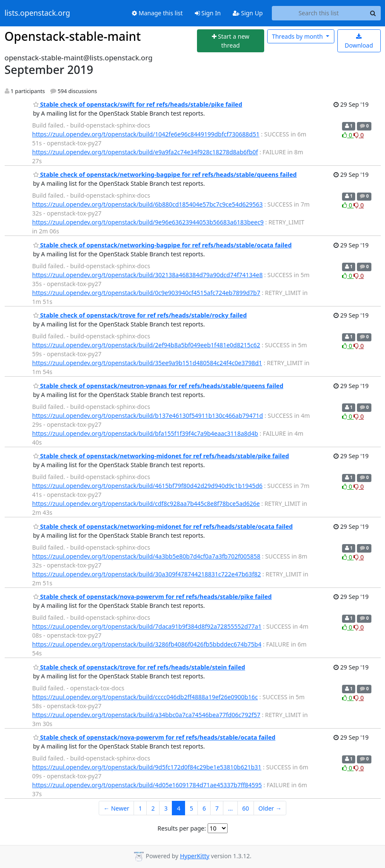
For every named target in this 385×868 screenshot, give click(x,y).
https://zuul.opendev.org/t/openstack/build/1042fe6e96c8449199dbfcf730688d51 (146, 134)
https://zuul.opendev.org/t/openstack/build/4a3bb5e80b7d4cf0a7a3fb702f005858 (147, 556)
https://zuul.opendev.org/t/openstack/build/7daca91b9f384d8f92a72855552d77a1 (147, 626)
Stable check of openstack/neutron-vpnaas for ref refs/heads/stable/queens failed (158, 386)
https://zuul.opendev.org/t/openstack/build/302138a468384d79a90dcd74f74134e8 (148, 275)
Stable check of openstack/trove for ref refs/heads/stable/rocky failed (140, 315)
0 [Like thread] (348, 135)
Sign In (208, 13)
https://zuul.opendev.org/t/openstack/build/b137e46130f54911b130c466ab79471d (148, 416)
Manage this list (157, 13)
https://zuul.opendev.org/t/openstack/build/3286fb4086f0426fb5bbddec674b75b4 (147, 644)
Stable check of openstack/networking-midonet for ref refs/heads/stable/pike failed (161, 456)
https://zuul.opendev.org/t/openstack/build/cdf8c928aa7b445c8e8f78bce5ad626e (146, 503)
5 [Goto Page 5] (191, 808)
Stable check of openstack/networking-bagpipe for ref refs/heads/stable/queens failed (165, 174)
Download (359, 41)
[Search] (373, 13)
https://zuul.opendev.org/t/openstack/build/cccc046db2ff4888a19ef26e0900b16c (145, 697)
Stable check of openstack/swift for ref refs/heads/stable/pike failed (138, 104)
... (230, 808)
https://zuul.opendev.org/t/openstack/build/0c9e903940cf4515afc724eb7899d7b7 (146, 293)
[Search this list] (319, 13)
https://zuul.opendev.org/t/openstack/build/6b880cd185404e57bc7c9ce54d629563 (148, 204)
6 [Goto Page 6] (204, 808)
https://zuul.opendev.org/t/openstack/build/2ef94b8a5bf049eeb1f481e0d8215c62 (146, 345)
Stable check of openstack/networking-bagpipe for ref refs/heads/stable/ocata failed (163, 245)
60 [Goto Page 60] (245, 808)
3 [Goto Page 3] (166, 808)
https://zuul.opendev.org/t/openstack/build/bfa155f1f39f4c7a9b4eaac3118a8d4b (145, 433)
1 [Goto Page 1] (140, 808)
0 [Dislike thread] (359, 135)
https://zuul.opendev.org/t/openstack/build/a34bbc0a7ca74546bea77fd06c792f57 (146, 715)
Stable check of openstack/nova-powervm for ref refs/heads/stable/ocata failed (154, 737)
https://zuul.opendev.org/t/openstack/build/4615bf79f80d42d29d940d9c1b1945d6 (148, 486)
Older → (270, 808)
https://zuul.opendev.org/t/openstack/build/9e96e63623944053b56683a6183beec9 (148, 222)
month (298, 36)
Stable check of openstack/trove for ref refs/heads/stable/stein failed (139, 667)
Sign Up (248, 13)
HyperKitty (195, 856)
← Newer (116, 808)
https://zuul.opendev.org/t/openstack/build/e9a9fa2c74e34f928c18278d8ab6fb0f (145, 152)
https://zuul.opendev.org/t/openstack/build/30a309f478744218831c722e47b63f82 (147, 574)
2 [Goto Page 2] (153, 808)
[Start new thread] (231, 41)
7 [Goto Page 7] (217, 808)
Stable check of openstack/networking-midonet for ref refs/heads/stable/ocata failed (163, 526)
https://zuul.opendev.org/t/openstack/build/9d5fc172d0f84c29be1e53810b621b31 (147, 767)
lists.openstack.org (37, 13)
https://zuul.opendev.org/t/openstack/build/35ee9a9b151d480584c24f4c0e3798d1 (147, 363)
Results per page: (182, 828)
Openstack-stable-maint (73, 36)
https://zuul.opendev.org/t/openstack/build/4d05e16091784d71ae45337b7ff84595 (147, 785)
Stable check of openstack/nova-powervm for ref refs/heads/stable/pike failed (153, 597)
